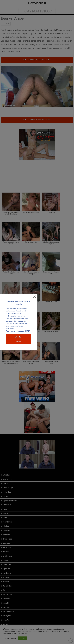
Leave (18, 342)
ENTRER (18, 337)
